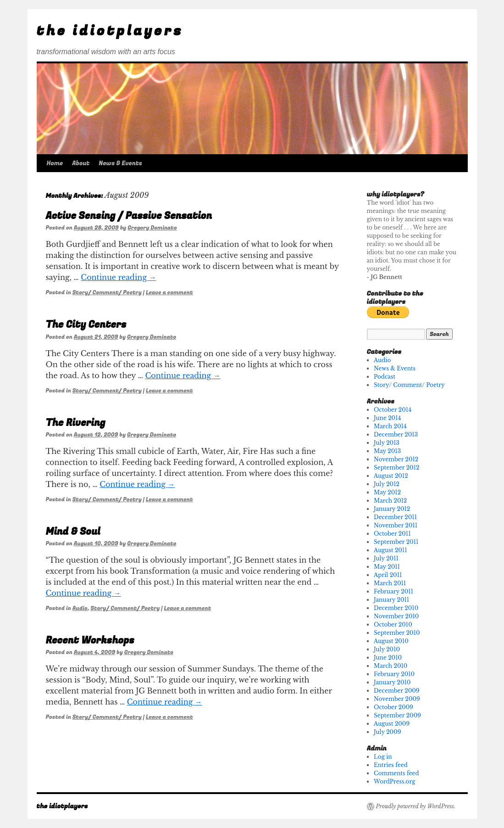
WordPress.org (394, 781)
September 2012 (396, 467)
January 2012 (392, 509)
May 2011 (387, 567)
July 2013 (387, 443)
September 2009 (397, 715)
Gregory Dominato (152, 228)
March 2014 (390, 426)
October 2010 (393, 624)
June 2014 (387, 418)
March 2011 (390, 583)
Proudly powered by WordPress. (416, 806)
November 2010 (396, 616)
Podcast (385, 377)
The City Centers (86, 325)
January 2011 (391, 600)
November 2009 (397, 699)
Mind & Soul (73, 532)
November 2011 (396, 525)
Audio (80, 608)
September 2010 (397, 633)
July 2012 (387, 484)
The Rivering (76, 423)
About (81, 163)
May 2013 (387, 451)
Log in (383, 757)
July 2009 (387, 732)
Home (55, 163)
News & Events (120, 163)
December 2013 (396, 434)
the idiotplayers (110, 31)
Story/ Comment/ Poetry (107, 292)
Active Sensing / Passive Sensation (129, 216)
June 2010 (388, 657)
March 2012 (390, 501)
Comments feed (396, 773)
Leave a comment (169, 292)
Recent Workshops (90, 641)
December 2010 (396, 608)
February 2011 (393, 591)
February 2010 (394, 674)
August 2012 (391, 476)
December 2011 (395, 517)
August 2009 (392, 724)
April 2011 (388, 575)
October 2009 (393, 707)
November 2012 (396, 459)
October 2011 (392, 534)
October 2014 (393, 410)
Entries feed (391, 765)
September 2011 (396, 542)
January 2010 (392, 682)
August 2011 (390, 550)
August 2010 (391, 641)
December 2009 (397, 691)
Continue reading (118, 277)
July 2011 (386, 558)
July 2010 (387, 649)
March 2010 (390, 666)
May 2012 (387, 492)
